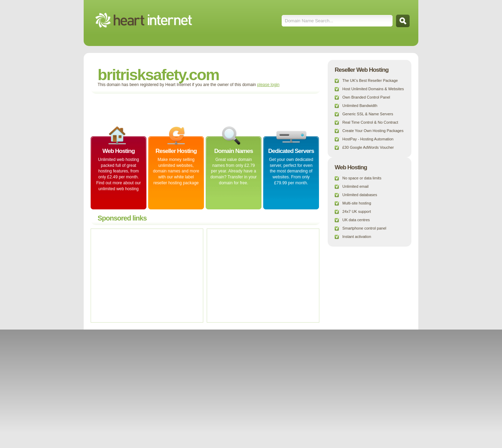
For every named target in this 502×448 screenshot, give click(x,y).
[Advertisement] (176, 109)
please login (268, 85)
